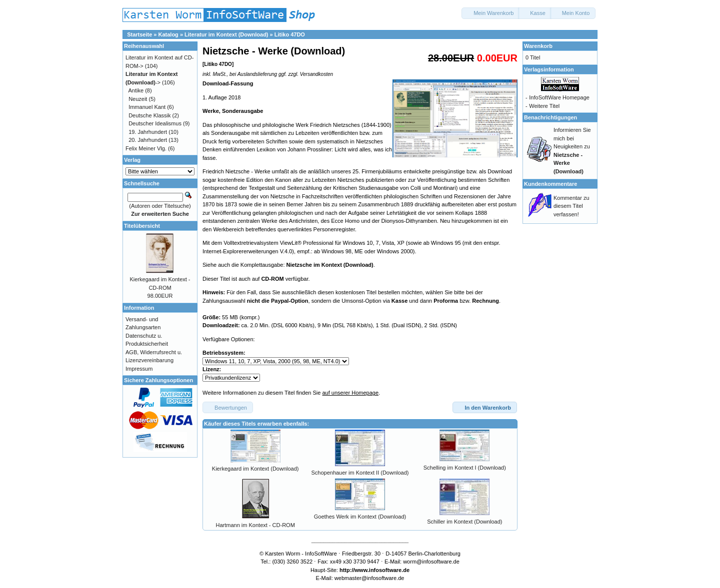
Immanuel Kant (147, 107)
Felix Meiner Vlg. (146, 148)
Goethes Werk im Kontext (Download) (360, 517)
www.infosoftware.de (382, 570)
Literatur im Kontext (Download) (226, 34)
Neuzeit (138, 99)
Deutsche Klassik (149, 115)
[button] (490, 13)
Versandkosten (316, 74)
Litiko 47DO (290, 34)
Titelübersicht (142, 226)
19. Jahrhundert (148, 132)
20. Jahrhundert (148, 140)
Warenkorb (538, 46)
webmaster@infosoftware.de (369, 578)
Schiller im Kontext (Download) (464, 522)
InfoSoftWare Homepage (559, 97)
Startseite (139, 34)
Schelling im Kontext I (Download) (465, 468)
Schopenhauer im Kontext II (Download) (360, 473)
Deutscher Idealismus (155, 123)
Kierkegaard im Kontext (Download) (255, 469)
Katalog (168, 34)
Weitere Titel (544, 106)
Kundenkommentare (550, 184)
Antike (136, 90)
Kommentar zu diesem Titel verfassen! (571, 206)
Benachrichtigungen (550, 117)
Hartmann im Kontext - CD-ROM (255, 525)
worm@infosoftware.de (431, 562)
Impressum (139, 369)
